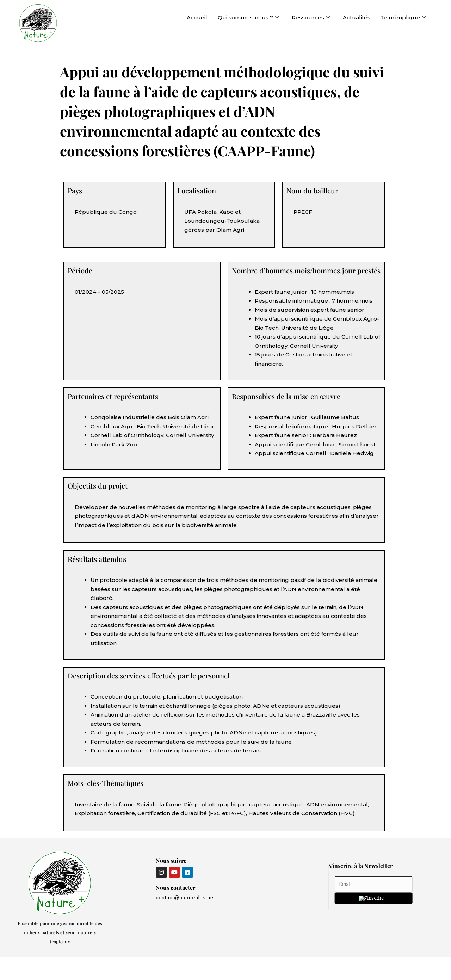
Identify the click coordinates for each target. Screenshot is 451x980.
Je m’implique (403, 18)
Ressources (311, 18)
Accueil (197, 17)
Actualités (357, 17)
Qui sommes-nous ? (248, 18)
